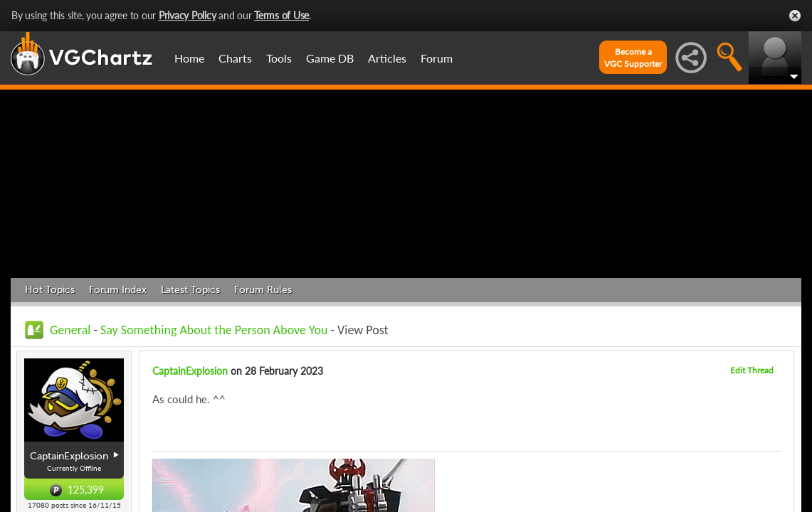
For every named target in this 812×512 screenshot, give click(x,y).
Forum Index (118, 290)
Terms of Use (281, 15)
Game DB (330, 58)
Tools (279, 58)
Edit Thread (752, 370)
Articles (387, 58)
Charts (235, 58)
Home (189, 58)
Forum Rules (263, 290)
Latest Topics (190, 290)
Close (795, 16)
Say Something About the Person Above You (214, 330)
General (70, 330)
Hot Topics (50, 290)
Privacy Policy (188, 15)
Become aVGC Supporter (633, 58)
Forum (437, 58)
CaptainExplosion (190, 371)
